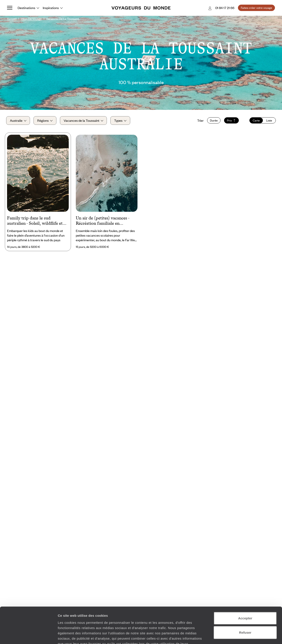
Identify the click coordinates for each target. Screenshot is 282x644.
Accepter (245, 587)
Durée (213, 121)
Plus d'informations (89, 617)
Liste (268, 121)
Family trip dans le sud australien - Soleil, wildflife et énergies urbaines (35, 222)
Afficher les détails (243, 635)
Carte (255, 121)
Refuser (245, 601)
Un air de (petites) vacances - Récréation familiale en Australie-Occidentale (103, 222)
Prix (231, 121)
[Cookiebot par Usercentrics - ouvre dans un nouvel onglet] (29, 635)
